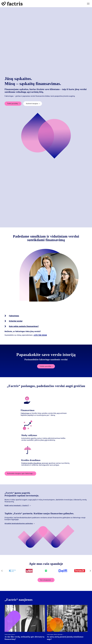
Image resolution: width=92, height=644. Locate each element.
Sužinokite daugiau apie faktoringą (20, 472)
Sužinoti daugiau (32, 102)
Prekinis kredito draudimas (31, 462)
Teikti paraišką (12, 102)
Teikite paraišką (45, 365)
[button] (88, 3)
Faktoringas (25, 412)
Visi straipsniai (46, 578)
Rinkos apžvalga (58, 633)
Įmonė (13, 633)
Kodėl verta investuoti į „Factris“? (17, 504)
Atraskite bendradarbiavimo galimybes (19, 522)
